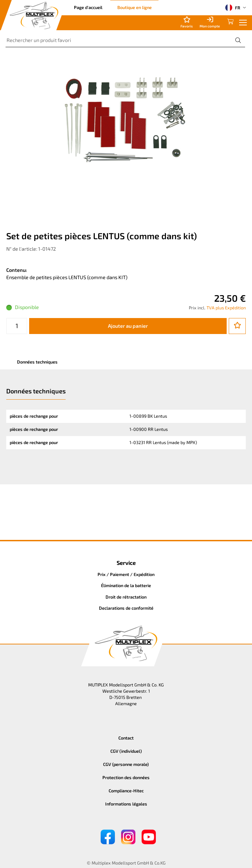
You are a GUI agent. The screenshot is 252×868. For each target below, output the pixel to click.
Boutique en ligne (135, 7)
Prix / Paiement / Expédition (126, 574)
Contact (126, 738)
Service (126, 563)
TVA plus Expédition (226, 308)
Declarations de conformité (126, 608)
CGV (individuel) (126, 751)
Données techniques (37, 362)
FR (233, 8)
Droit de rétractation (126, 597)
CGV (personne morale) (126, 764)
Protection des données (126, 777)
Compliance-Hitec (126, 791)
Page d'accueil (88, 7)
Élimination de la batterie (126, 585)
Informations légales (126, 804)
